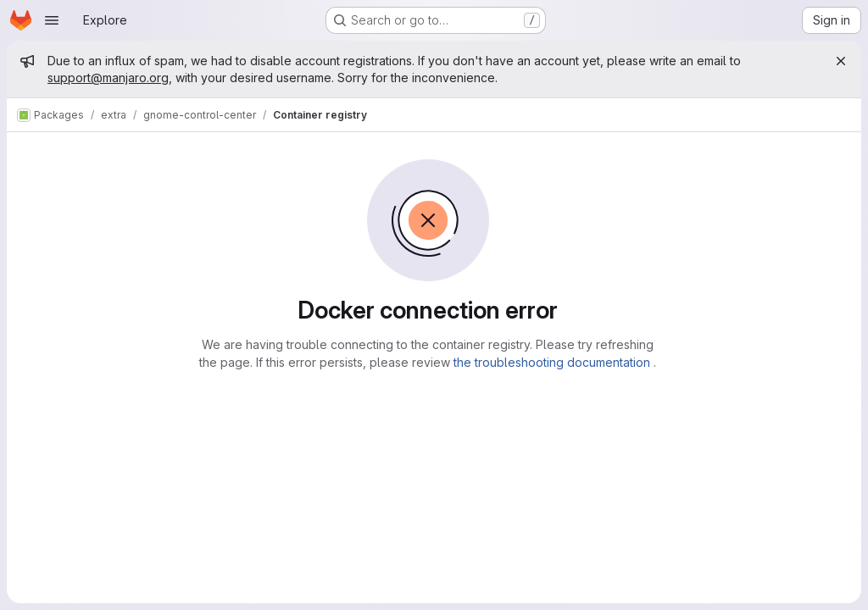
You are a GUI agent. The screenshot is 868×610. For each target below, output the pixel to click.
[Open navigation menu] (52, 20)
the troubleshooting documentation (554, 362)
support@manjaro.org (108, 78)
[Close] (841, 61)
